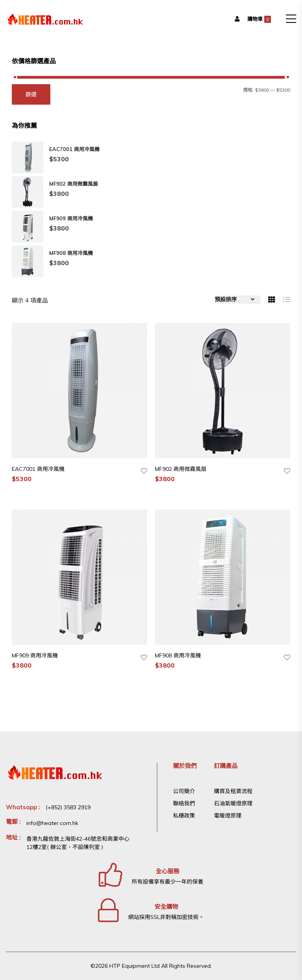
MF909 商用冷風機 (35, 655)
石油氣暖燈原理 (233, 803)
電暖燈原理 (228, 816)
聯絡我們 (184, 803)
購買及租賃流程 (233, 791)
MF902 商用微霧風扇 (181, 469)
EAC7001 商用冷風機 (38, 469)
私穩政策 (184, 816)
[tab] (272, 300)
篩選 (31, 94)
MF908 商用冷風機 (178, 655)
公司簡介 (184, 791)
